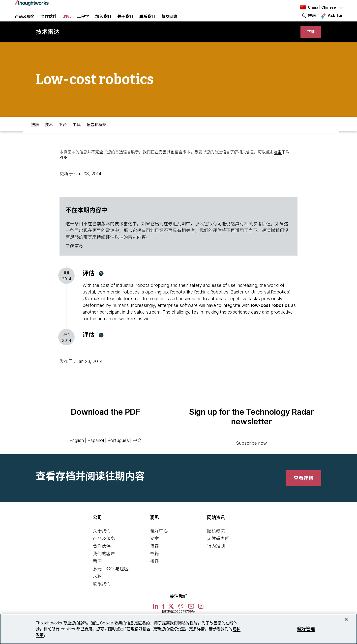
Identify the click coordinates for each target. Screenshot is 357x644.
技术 (49, 136)
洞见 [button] (67, 21)
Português (118, 453)
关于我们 (102, 543)
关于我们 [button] (125, 21)
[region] (178, 629)
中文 (137, 453)
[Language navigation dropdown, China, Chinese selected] (315, 7)
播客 (154, 573)
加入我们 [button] (103, 21)
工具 (77, 136)
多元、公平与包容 (111, 581)
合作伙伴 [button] (49, 21)
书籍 (154, 566)
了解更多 (74, 258)
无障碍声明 (218, 551)
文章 (154, 551)
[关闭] (346, 619)
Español (96, 453)
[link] (309, 42)
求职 (97, 589)
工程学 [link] (83, 21)
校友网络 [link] (169, 21)
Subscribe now (251, 455)
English (77, 453)
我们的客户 (104, 566)
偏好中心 (159, 543)
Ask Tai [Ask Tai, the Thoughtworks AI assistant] (335, 20)
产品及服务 (104, 551)
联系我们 (102, 596)
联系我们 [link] (147, 21)
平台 (63, 136)
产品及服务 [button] (25, 21)
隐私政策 (216, 543)
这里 (278, 164)
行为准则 (216, 558)
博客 (154, 558)
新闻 (97, 573)
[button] (101, 286)
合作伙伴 (102, 558)
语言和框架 (96, 136)
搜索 (312, 20)
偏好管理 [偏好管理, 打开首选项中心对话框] (306, 629)
